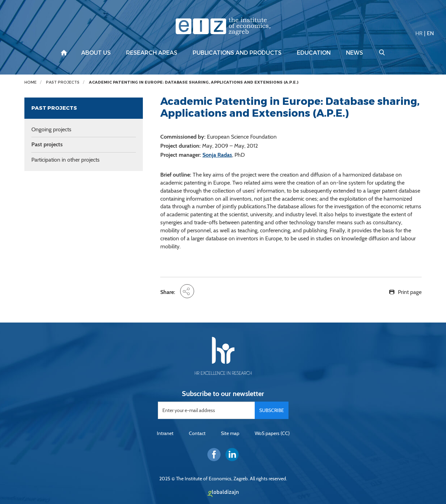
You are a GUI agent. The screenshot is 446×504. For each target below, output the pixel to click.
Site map (230, 433)
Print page (410, 292)
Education (314, 53)
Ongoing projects (51, 129)
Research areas (152, 53)
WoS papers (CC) (272, 433)
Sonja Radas (217, 155)
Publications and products (237, 53)
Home (30, 82)
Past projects (63, 82)
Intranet (165, 433)
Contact (197, 433)
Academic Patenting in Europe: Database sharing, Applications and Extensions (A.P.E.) (194, 82)
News (355, 53)
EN (430, 33)
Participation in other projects (66, 160)
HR (419, 33)
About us (96, 53)
